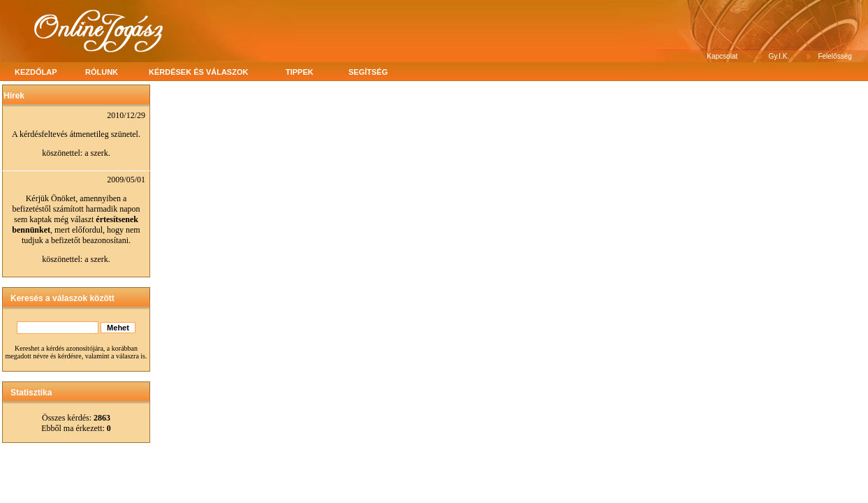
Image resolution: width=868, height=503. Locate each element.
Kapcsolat (722, 56)
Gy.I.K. (779, 56)
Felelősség (834, 56)
